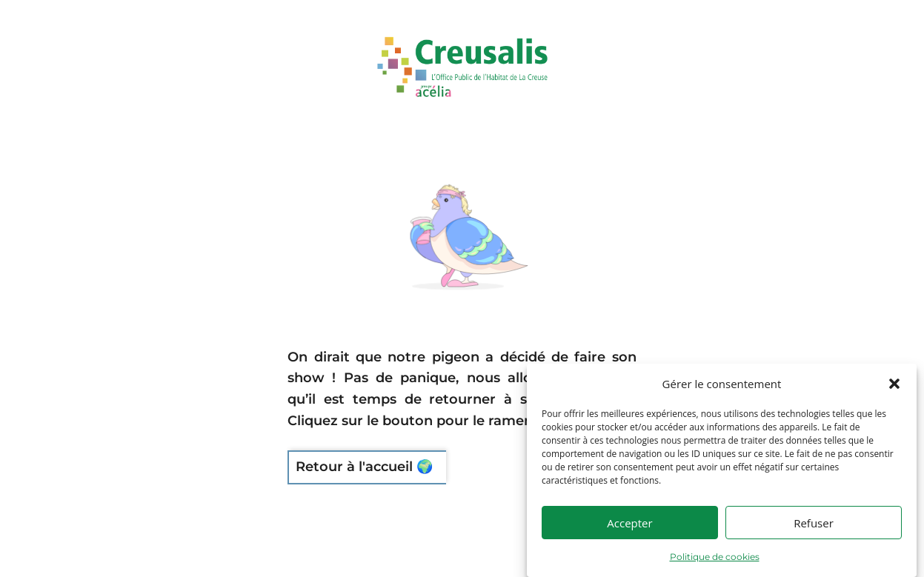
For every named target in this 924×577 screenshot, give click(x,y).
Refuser (814, 531)
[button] (894, 393)
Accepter (629, 531)
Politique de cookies (715, 566)
